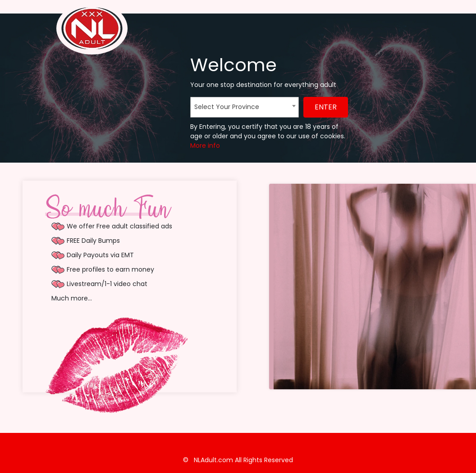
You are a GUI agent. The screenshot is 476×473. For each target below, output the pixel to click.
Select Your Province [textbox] (227, 107)
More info (205, 146)
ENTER (326, 107)
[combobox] (245, 107)
